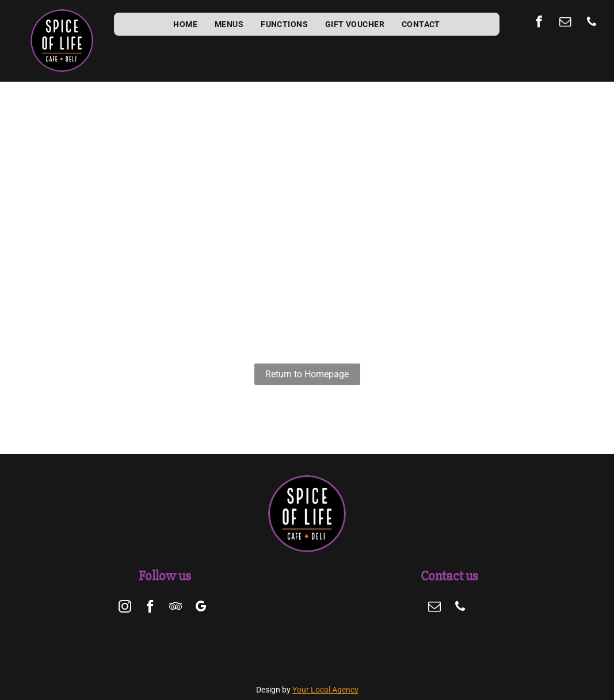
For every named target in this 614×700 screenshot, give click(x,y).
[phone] (592, 23)
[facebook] (539, 23)
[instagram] (125, 608)
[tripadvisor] (175, 608)
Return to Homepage (307, 374)
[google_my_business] (201, 608)
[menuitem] (185, 24)
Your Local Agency (325, 690)
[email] (565, 23)
